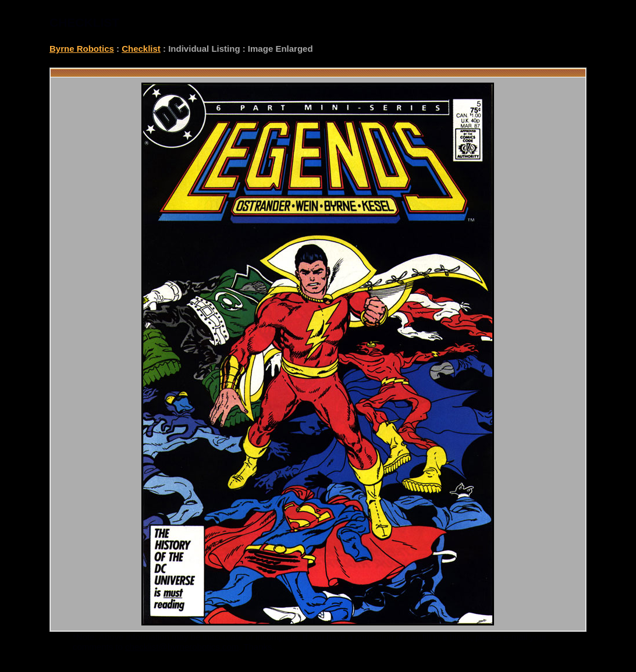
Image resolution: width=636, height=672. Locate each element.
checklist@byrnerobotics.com (182, 647)
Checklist (141, 49)
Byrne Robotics (82, 49)
